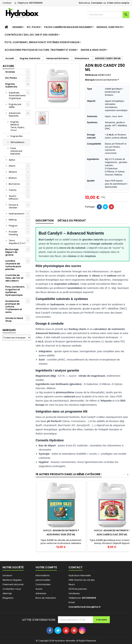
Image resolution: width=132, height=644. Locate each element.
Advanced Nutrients (15, 114)
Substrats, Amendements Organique (17, 95)
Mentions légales (12, 580)
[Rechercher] (109, 15)
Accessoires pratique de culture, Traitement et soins (41, 50)
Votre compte (46, 567)
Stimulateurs (17, 142)
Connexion (97, 3)
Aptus (12, 160)
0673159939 (36, 3)
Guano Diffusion (13, 197)
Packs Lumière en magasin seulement (68, 27)
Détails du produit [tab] (72, 221)
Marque (90, 80)
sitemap (7, 593)
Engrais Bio (17, 136)
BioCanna (14, 184)
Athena (13, 172)
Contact (7, 3)
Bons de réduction (46, 598)
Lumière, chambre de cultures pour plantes (13, 265)
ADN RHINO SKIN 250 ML (61, 534)
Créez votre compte (118, 3)
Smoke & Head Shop (93, 50)
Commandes (43, 584)
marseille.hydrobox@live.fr (85, 607)
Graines (17, 27)
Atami (12, 166)
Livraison (7, 575)
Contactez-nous (12, 589)
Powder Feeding (13, 233)
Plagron (13, 226)
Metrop (13, 220)
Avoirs (39, 589)
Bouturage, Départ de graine (12, 252)
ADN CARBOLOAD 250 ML (112, 534)
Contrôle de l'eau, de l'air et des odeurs (31, 35)
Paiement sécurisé (13, 584)
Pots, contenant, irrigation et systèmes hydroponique (42, 42)
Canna (13, 190)
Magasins (8, 598)
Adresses (41, 593)
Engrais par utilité (15, 106)
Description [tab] (45, 221)
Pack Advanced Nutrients (16, 151)
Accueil (8, 66)
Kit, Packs (33, 27)
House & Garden (13, 206)
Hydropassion (17, 214)
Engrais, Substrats (110, 27)
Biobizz (13, 178)
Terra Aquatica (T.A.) (17, 242)
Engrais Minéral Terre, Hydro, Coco (18, 126)
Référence (91, 75)
